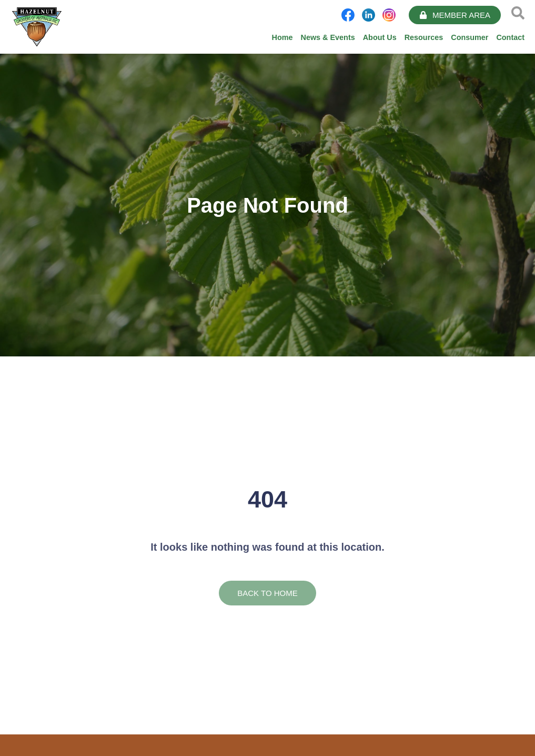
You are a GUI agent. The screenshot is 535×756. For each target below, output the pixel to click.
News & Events (328, 37)
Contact (510, 37)
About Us (380, 37)
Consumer (470, 37)
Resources (424, 37)
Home (282, 37)
